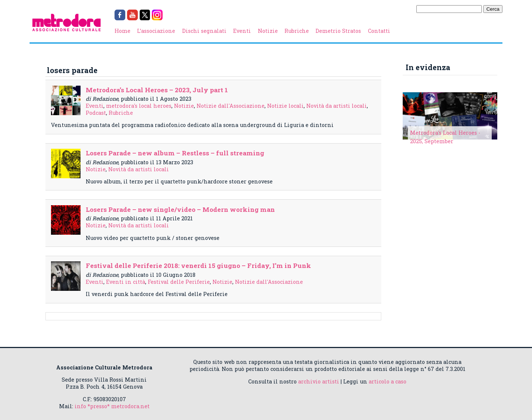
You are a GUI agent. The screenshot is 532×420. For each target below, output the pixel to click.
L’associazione (156, 31)
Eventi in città (126, 282)
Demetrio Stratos (338, 31)
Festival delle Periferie (179, 282)
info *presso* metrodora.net (112, 406)
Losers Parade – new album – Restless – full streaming (175, 153)
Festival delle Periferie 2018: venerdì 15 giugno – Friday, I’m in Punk (198, 266)
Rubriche (297, 31)
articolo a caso (388, 381)
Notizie (268, 31)
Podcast (96, 113)
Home (122, 31)
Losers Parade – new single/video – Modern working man (180, 209)
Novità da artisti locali (337, 106)
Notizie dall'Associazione (231, 106)
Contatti (379, 31)
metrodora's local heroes (139, 106)
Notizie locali (285, 106)
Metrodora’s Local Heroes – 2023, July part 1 (157, 90)
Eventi (242, 31)
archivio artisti (319, 381)
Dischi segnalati (204, 31)
